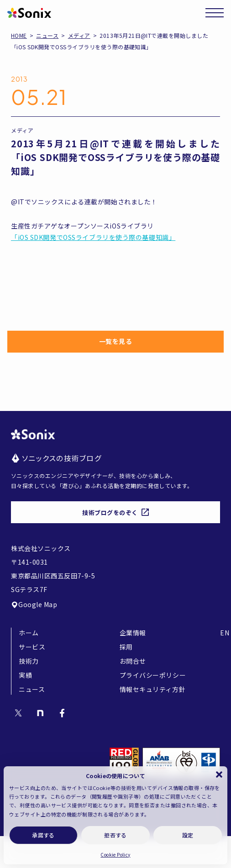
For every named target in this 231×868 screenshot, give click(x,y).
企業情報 (133, 633)
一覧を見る (116, 341)
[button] (219, 774)
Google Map (34, 604)
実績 (25, 675)
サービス (32, 647)
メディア (79, 35)
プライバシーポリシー (153, 675)
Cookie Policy (115, 855)
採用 (126, 647)
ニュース (47, 35)
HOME (19, 35)
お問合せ (133, 661)
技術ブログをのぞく (115, 512)
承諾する (43, 835)
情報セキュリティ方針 (153, 689)
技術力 (29, 661)
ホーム (29, 633)
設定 (188, 835)
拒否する (115, 835)
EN (225, 633)
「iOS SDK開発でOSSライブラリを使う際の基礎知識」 (93, 237)
